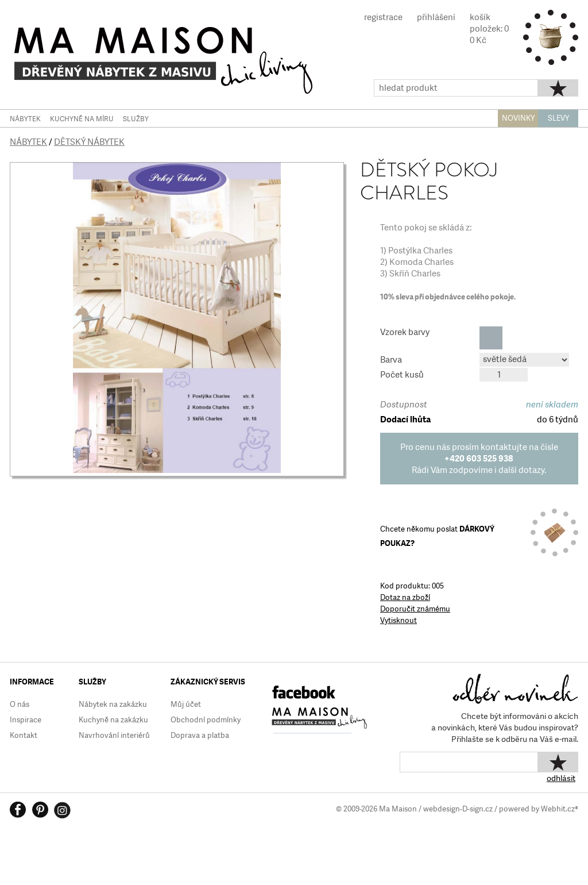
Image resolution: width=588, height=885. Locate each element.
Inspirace (26, 720)
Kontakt (24, 735)
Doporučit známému (415, 609)
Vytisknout (399, 620)
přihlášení (436, 17)
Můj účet (186, 704)
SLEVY (558, 118)
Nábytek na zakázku (113, 704)
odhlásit (561, 778)
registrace (383, 17)
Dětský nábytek (89, 142)
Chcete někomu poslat (437, 536)
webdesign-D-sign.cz (458, 809)
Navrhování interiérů (114, 735)
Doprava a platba (200, 735)
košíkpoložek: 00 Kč (489, 29)
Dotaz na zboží (405, 597)
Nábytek (28, 142)
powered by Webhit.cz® (539, 809)
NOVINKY (518, 118)
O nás (20, 704)
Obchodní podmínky (206, 720)
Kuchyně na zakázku (113, 720)
